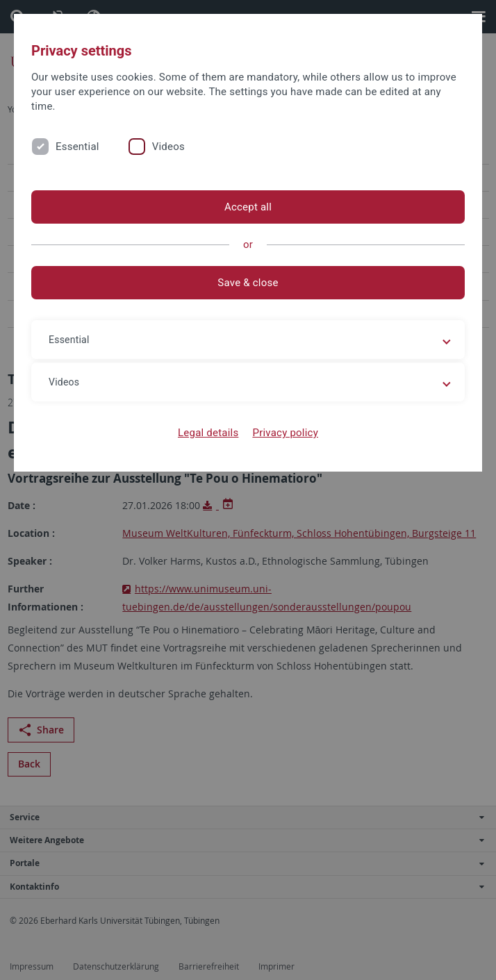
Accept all (248, 207)
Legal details (208, 433)
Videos (168, 147)
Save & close (248, 283)
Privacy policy (285, 433)
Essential (77, 147)
